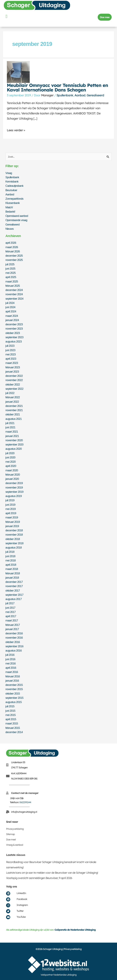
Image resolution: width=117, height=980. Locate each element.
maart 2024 (12, 316)
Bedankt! (10, 212)
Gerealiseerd (95, 95)
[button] (6, 16)
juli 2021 (10, 423)
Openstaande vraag (16, 220)
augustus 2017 (14, 599)
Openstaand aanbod (17, 216)
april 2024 (11, 311)
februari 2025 (13, 286)
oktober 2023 (13, 333)
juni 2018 (10, 556)
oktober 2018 (13, 539)
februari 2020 (13, 475)
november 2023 (14, 329)
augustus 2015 (14, 702)
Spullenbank (65, 95)
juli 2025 (10, 264)
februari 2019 (13, 522)
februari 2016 (13, 676)
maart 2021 (12, 432)
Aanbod (80, 95)
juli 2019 (10, 500)
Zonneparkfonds (14, 199)
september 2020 (14, 444)
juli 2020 (10, 453)
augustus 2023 (14, 341)
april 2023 (11, 359)
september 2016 (14, 646)
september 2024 (14, 299)
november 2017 (14, 586)
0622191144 (25, 802)
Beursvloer (11, 190)
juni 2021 (10, 427)
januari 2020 (12, 479)
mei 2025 (11, 273)
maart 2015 (12, 723)
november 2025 (14, 260)
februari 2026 (13, 251)
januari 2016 (12, 681)
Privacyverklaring (15, 829)
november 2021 (14, 410)
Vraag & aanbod (15, 845)
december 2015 (14, 685)
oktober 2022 (13, 384)
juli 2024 (10, 303)
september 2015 (14, 698)
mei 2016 (11, 663)
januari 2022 (12, 402)
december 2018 (14, 530)
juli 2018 (10, 552)
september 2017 (14, 595)
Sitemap (10, 834)
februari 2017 (13, 625)
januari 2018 (12, 578)
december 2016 (14, 633)
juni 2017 (10, 608)
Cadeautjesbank (14, 186)
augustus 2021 (14, 419)
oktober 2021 (13, 414)
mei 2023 (11, 354)
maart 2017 (12, 620)
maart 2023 (12, 363)
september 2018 (14, 543)
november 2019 (14, 487)
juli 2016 (10, 655)
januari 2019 (12, 526)
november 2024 (14, 294)
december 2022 (14, 376)
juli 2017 (10, 603)
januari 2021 (12, 436)
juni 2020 (10, 457)
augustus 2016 (14, 651)
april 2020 (11, 466)
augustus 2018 (14, 548)
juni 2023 (10, 350)
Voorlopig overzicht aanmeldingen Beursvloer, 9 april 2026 (39, 878)
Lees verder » (16, 130)
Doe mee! (11, 839)
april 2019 (11, 513)
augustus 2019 (14, 496)
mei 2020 (11, 462)
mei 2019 (11, 509)
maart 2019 (12, 517)
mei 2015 (11, 715)
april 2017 (11, 616)
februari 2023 (13, 367)
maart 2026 (12, 247)
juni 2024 (10, 307)
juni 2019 (10, 505)
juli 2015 (10, 706)
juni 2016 (10, 659)
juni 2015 (10, 711)
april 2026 (11, 243)
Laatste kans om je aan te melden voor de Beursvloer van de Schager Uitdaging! (52, 873)
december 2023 (14, 324)
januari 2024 (12, 320)
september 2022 (14, 389)
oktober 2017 (13, 591)
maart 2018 (12, 569)
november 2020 (14, 440)
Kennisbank (12, 181)
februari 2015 (13, 728)
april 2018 (11, 565)
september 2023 (14, 337)
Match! (9, 207)
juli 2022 (10, 393)
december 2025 (14, 256)
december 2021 (14, 406)
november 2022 (14, 380)
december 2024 (14, 290)
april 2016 (11, 668)
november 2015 (14, 689)
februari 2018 (13, 573)
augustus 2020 (14, 449)
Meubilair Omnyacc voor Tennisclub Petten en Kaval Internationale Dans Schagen (57, 88)
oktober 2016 (13, 642)
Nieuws (10, 229)
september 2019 (14, 492)
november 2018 (14, 535)
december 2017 (14, 582)
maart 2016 (12, 672)
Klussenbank (13, 203)
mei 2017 (11, 612)
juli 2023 (10, 346)
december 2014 (14, 732)
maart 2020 (12, 470)
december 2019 (14, 483)
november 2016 (14, 638)
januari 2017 (12, 629)
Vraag (9, 173)
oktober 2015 (13, 694)
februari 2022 (13, 397)
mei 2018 (11, 560)
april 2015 (11, 719)
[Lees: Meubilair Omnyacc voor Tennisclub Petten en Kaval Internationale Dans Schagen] (18, 72)
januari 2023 (12, 372)
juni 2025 (10, 269)
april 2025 (11, 277)
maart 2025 (12, 281)
